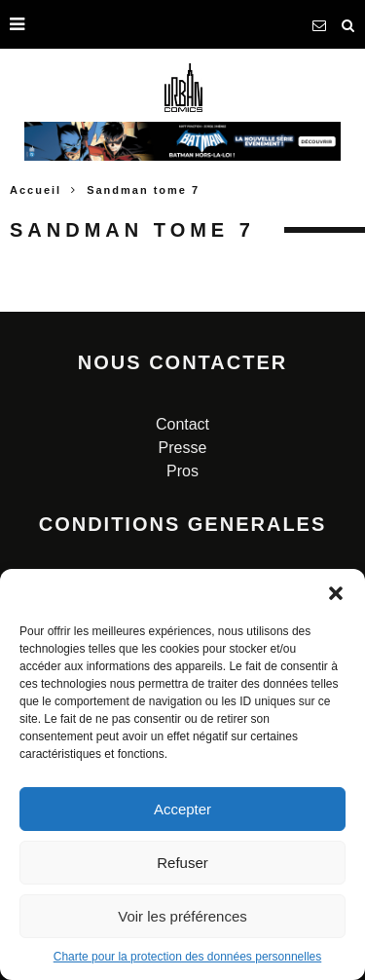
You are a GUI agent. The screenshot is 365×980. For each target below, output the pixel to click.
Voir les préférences (182, 916)
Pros (182, 471)
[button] (336, 593)
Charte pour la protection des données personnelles (188, 957)
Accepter (182, 809)
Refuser (182, 863)
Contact (182, 424)
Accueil (36, 190)
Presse (183, 448)
